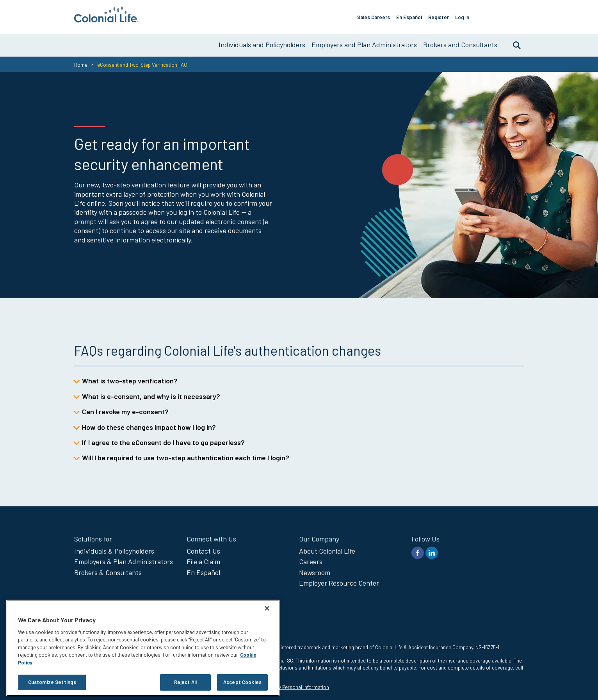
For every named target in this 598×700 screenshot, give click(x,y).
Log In (470, 15)
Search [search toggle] (513, 42)
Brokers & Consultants (108, 569)
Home (81, 61)
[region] (143, 648)
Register (446, 15)
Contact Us (203, 548)
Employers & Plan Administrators (124, 558)
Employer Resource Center (339, 580)
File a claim (505, 15)
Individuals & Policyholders (114, 548)
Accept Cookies (242, 682)
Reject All (185, 682)
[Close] (267, 608)
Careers (311, 558)
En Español (416, 15)
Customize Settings (52, 682)
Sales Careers (381, 15)
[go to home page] (106, 20)
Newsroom (315, 569)
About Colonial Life (327, 548)
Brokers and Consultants (460, 41)
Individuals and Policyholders (262, 41)
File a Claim (203, 558)
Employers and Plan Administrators (364, 41)
